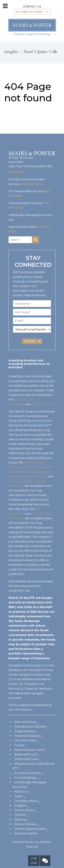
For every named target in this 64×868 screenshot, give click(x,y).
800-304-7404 (32, 184)
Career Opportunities (30, 829)
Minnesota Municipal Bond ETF (33, 766)
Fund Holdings (25, 778)
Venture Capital (26, 833)
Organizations (25, 731)
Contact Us (17, 172)
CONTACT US (32, 7)
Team (19, 796)
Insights (20, 805)
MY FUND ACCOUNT (29, 12)
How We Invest (25, 740)
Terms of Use (24, 810)
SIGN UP (29, 341)
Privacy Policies (26, 824)
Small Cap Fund (26, 759)
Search (36, 240)
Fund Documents (28, 773)
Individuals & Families (30, 727)
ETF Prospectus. (42, 404)
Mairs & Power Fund (29, 750)
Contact (20, 815)
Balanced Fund (26, 754)
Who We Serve (25, 722)
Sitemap (21, 819)
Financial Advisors (28, 736)
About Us (21, 791)
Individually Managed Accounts (29, 785)
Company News (26, 801)
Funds (19, 745)
